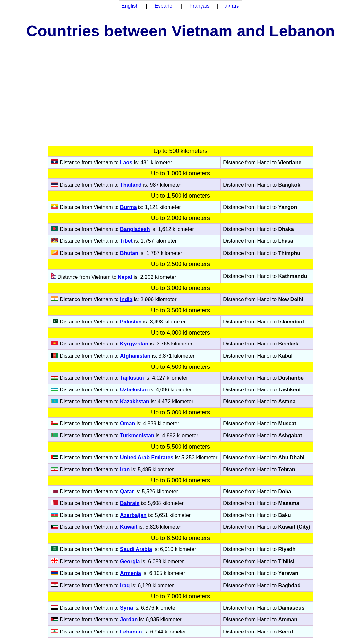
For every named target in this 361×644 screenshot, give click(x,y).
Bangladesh (135, 229)
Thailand (131, 185)
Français (199, 6)
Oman (127, 423)
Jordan (129, 620)
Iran (125, 469)
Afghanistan (135, 356)
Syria (127, 608)
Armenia (131, 573)
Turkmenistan (137, 436)
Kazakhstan (135, 401)
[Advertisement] (180, 97)
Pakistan (131, 322)
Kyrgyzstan (134, 344)
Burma (128, 207)
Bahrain (130, 503)
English (130, 6)
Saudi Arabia (136, 549)
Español (164, 6)
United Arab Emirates (147, 458)
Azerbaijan (133, 515)
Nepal (125, 277)
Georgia (130, 561)
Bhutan (129, 253)
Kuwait (129, 527)
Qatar (127, 491)
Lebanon (131, 632)
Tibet (126, 241)
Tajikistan (132, 378)
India (126, 299)
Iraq (125, 585)
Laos (126, 162)
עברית (233, 6)
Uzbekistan (134, 390)
